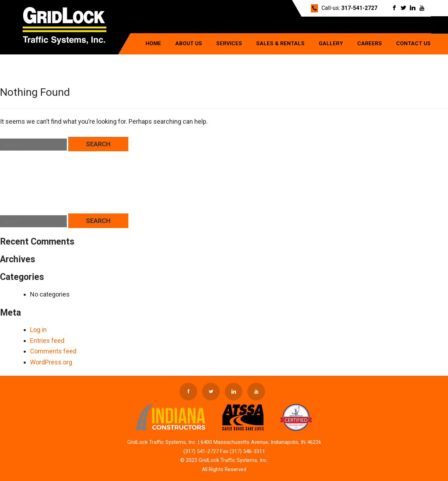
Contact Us (413, 43)
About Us (189, 43)
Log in (38, 330)
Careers (370, 43)
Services (229, 43)
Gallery (331, 43)
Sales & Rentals (280, 43)
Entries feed (47, 341)
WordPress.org (51, 362)
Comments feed (53, 351)
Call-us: (349, 8)
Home (153, 43)
